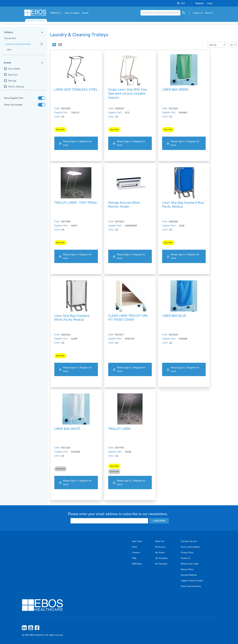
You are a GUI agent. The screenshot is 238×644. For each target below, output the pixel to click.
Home (135, 547)
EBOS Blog (137, 564)
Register (200, 3)
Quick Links (137, 541)
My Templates (161, 558)
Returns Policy (187, 569)
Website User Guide (190, 564)
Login (210, 3)
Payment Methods (189, 575)
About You (160, 541)
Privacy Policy (187, 553)
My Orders (160, 553)
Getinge (12, 81)
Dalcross (13, 75)
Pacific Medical (16, 87)
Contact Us (186, 558)
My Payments (161, 564)
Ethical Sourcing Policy (191, 586)
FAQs (134, 558)
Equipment (10, 38)
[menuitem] (56, 13)
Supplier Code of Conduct (192, 581)
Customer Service (189, 541)
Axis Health (14, 69)
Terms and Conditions (190, 547)
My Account (160, 547)
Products (136, 553)
